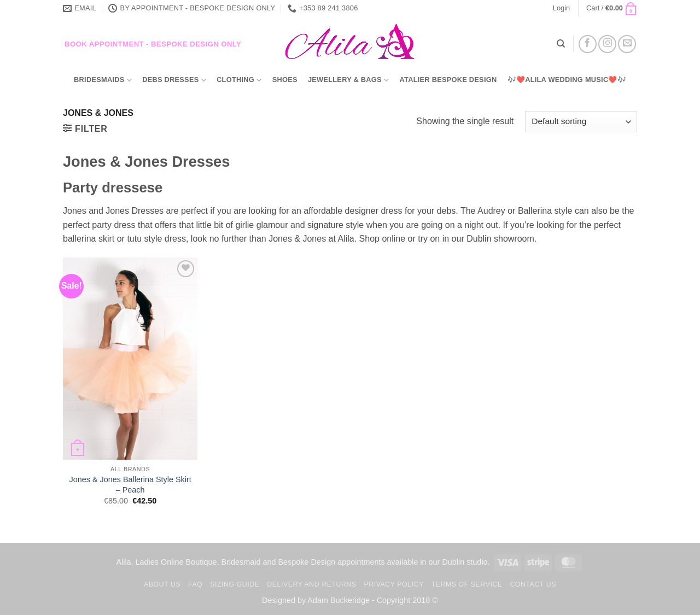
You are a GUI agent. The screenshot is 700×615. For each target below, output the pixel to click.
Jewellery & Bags (348, 80)
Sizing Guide (235, 584)
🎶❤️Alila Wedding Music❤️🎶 (567, 80)
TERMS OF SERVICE (467, 584)
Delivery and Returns (311, 584)
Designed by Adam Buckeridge (316, 600)
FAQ (195, 584)
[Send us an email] (627, 44)
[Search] (561, 44)
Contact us (533, 584)
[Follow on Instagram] (607, 44)
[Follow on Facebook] (588, 44)
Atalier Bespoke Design (448, 80)
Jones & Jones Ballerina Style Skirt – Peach (130, 485)
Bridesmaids (103, 80)
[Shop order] (581, 122)
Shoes (285, 80)
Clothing (239, 80)
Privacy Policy (393, 584)
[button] (561, 8)
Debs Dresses (174, 80)
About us (162, 584)
